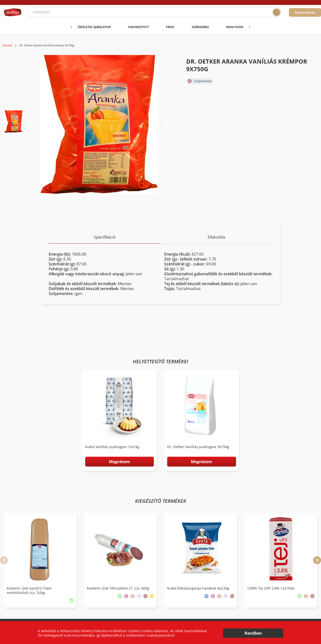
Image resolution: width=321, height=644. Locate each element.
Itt (98, 635)
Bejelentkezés (305, 12)
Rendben (253, 633)
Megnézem (120, 462)
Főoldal (7, 45)
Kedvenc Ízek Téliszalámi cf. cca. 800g (118, 588)
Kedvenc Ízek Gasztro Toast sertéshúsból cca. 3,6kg (29, 591)
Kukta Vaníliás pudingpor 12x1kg (112, 447)
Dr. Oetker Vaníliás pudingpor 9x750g (198, 447)
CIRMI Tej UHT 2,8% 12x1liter (271, 588)
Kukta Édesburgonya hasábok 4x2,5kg (198, 588)
